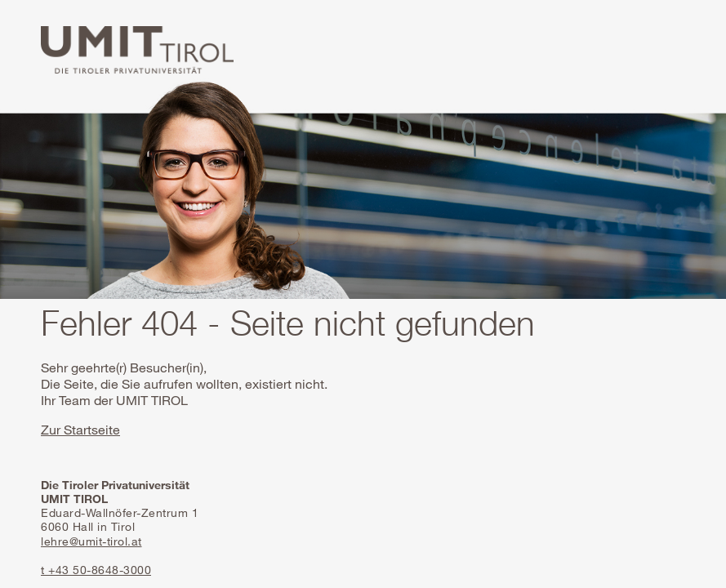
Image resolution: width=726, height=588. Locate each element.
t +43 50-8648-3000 (96, 570)
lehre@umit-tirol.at (91, 541)
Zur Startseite (80, 430)
